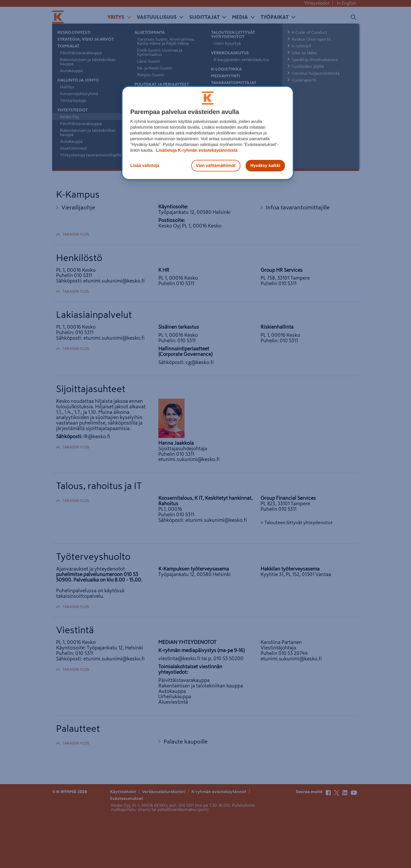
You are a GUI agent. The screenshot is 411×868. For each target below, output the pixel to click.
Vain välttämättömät (216, 166)
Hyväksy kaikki (265, 166)
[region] (208, 133)
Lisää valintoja (145, 166)
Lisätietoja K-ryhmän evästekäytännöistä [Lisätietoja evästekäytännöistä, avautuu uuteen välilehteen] (196, 150)
